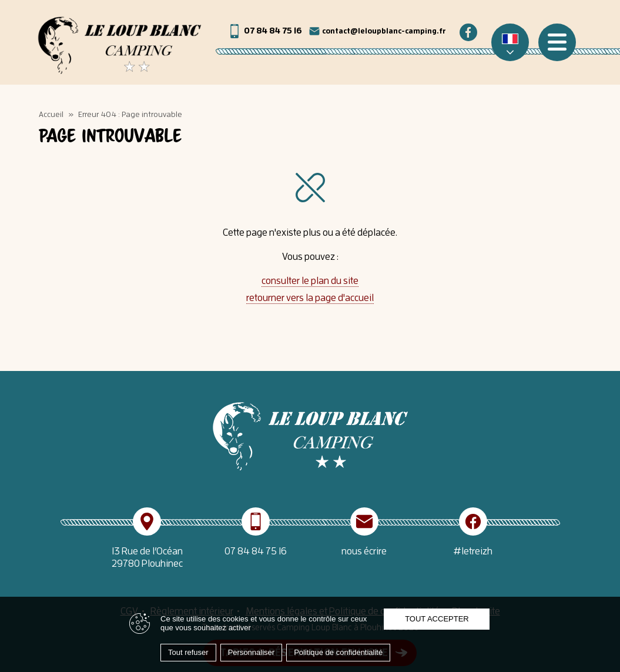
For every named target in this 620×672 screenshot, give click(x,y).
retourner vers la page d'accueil (310, 297)
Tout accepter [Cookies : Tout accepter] (437, 619)
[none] (510, 42)
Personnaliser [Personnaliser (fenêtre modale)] (252, 652)
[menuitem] (510, 42)
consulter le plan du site (310, 280)
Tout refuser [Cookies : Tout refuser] (188, 652)
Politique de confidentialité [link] (338, 652)
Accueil (51, 114)
